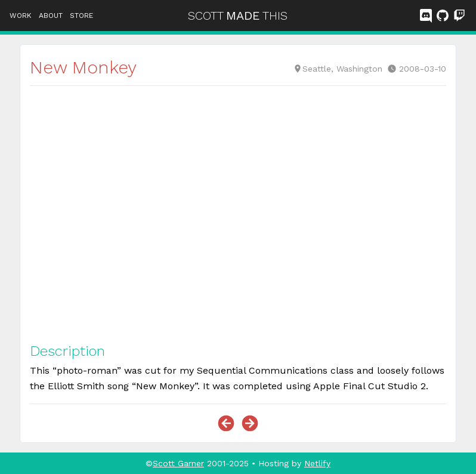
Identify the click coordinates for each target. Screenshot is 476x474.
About (51, 16)
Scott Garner (178, 463)
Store (81, 16)
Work (21, 16)
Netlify (317, 463)
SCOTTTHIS (238, 16)
